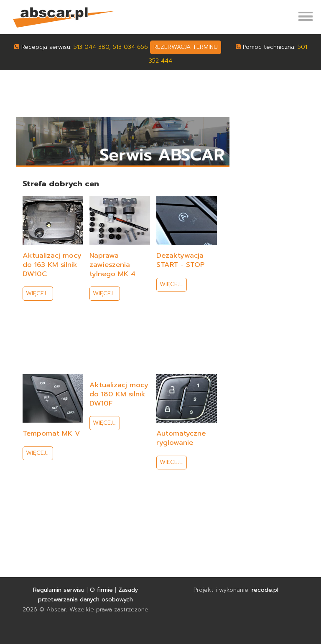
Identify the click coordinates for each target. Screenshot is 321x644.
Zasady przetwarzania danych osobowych (88, 595)
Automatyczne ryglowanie (181, 438)
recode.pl (265, 590)
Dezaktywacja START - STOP (180, 260)
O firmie (101, 590)
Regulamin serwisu (59, 590)
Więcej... (38, 293)
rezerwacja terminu (186, 47)
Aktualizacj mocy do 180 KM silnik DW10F (119, 394)
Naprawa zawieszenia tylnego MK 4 (112, 265)
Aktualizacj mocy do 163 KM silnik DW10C (52, 265)
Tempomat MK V (51, 433)
